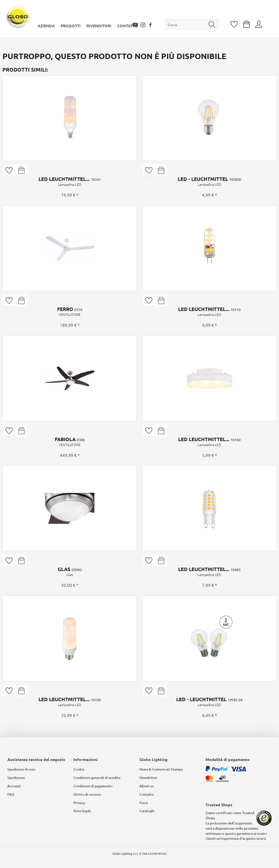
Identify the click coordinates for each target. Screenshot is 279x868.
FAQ (11, 794)
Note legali (82, 811)
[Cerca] (212, 25)
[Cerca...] (192, 25)
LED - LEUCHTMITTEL (209, 181)
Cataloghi (147, 811)
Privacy (79, 803)
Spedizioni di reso (21, 769)
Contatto (147, 794)
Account (14, 786)
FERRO (70, 311)
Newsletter (148, 778)
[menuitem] (192, 26)
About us (147, 786)
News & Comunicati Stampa (161, 769)
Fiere (144, 803)
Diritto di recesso (87, 794)
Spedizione (16, 778)
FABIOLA (70, 442)
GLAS (70, 572)
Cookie (79, 769)
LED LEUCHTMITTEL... (70, 181)
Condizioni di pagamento (93, 786)
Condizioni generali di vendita (97, 778)
